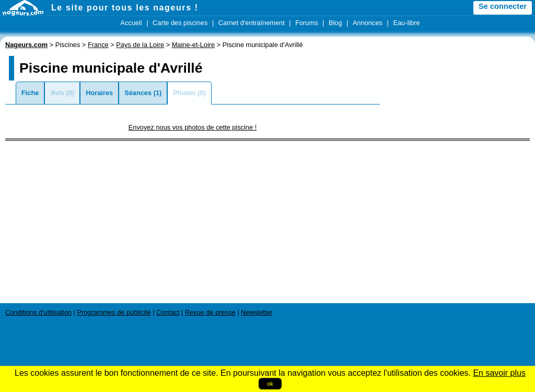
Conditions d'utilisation (38, 312)
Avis (57, 93)
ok (270, 384)
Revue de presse (210, 312)
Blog (335, 23)
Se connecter (503, 6)
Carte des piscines (180, 23)
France (98, 45)
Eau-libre (406, 23)
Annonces (368, 23)
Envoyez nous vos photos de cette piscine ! (193, 127)
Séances (138, 93)
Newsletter (257, 312)
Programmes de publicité (114, 312)
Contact (168, 312)
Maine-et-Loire (194, 45)
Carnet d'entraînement (252, 23)
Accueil (131, 23)
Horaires (99, 93)
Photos (184, 93)
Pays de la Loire (140, 45)
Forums (306, 23)
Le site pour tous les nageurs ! (125, 8)
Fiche (30, 93)
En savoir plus (499, 373)
